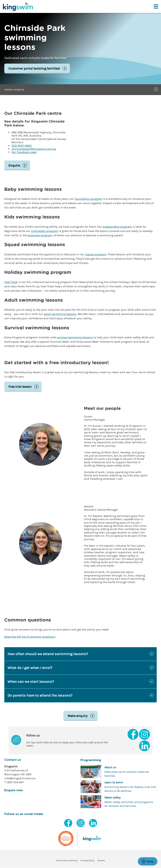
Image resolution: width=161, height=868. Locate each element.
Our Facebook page (24, 152)
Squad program (96, 255)
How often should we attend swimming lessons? (48, 654)
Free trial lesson (20, 387)
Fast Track (11, 282)
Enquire (14, 165)
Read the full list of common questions (30, 637)
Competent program (45, 231)
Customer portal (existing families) (34, 69)
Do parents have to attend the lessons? (40, 696)
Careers (101, 861)
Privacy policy (88, 861)
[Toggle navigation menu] (156, 6)
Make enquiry (78, 716)
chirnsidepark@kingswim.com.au (34, 149)
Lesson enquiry (14, 90)
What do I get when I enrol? (30, 668)
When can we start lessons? (31, 682)
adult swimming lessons (60, 314)
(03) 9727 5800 (22, 146)
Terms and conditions (67, 861)
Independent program (117, 227)
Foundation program (88, 199)
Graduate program (40, 235)
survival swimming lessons (75, 338)
